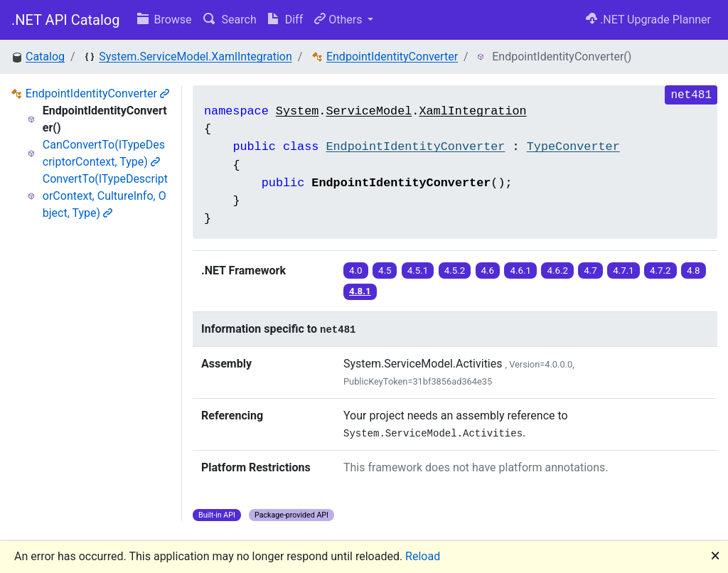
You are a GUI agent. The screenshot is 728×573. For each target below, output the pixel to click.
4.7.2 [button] (660, 271)
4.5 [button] (385, 271)
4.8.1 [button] (360, 291)
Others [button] (339, 20)
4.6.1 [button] (520, 271)
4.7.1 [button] (623, 271)
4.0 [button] (356, 271)
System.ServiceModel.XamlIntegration (196, 57)
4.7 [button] (590, 271)
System (297, 111)
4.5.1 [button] (418, 271)
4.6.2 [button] (557, 271)
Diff (285, 20)
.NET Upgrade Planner (648, 20)
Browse (165, 20)
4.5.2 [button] (455, 271)
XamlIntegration (472, 111)
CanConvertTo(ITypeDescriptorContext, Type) (104, 153)
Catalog (45, 57)
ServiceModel (369, 111)
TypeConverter (573, 147)
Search (230, 20)
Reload (423, 556)
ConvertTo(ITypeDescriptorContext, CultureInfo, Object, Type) (105, 196)
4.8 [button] (694, 271)
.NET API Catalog (66, 20)
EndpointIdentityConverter (392, 57)
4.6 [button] (488, 271)
